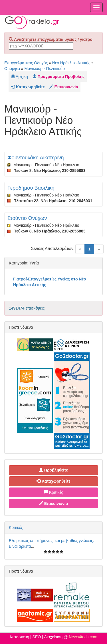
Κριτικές (53, 492)
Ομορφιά (12, 69)
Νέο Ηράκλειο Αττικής (71, 63)
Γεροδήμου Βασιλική (31, 188)
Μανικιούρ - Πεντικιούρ (45, 69)
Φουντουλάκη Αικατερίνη (36, 158)
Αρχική (19, 77)
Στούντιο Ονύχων (27, 218)
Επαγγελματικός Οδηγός (26, 63)
